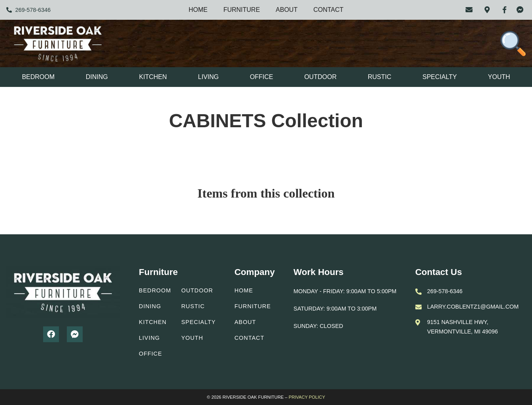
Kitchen (153, 77)
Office (262, 77)
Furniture (242, 10)
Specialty (440, 77)
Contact (328, 10)
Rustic (380, 77)
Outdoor (320, 77)
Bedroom (38, 77)
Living (208, 77)
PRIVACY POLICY (307, 397)
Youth (499, 77)
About (287, 10)
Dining (97, 77)
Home (198, 10)
